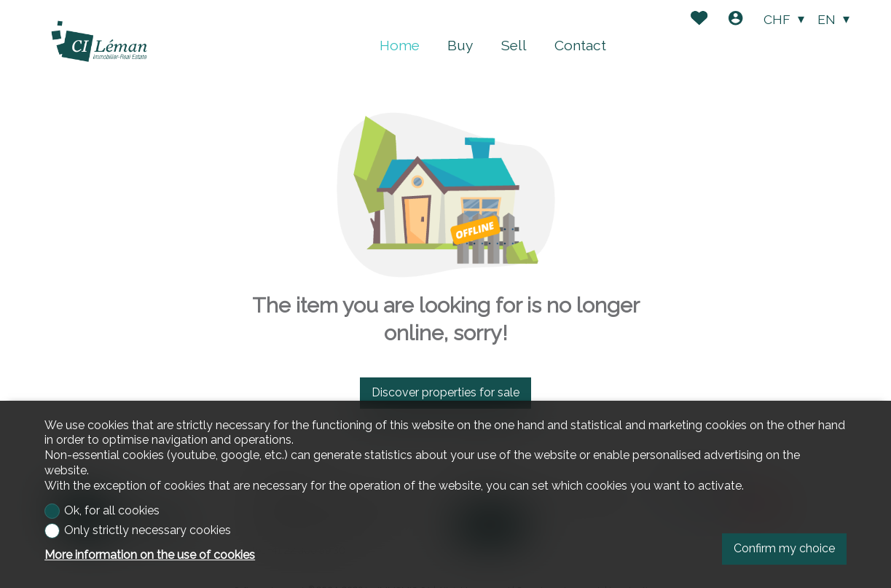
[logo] (99, 42)
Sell (514, 45)
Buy (460, 45)
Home (400, 45)
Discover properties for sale (445, 392)
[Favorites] (699, 20)
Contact (580, 45)
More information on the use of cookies (150, 555)
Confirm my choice (784, 548)
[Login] (735, 20)
